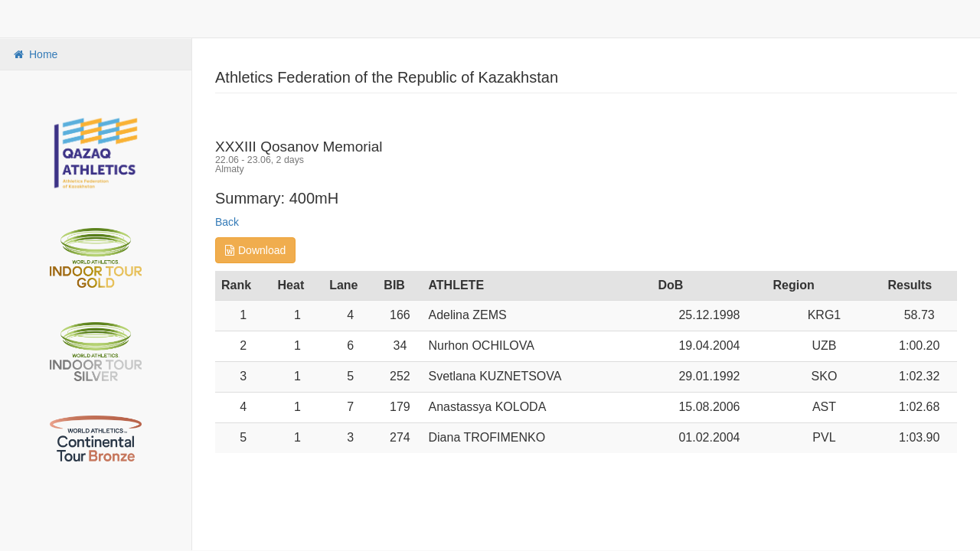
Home (34, 54)
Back (227, 222)
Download (255, 250)
